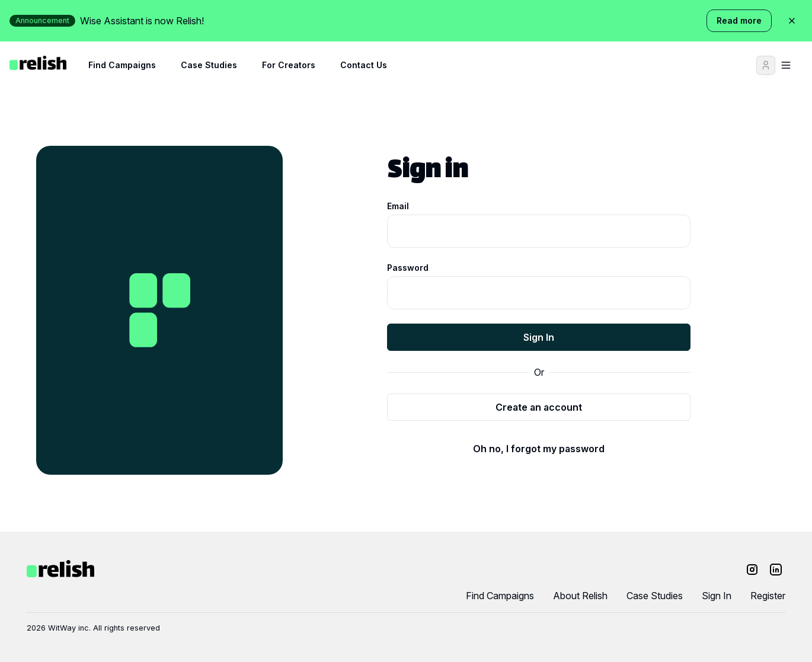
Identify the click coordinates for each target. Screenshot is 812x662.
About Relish (580, 596)
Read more (739, 20)
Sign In (539, 337)
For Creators (289, 65)
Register (768, 596)
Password (408, 268)
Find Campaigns (122, 65)
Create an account (539, 407)
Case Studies (209, 65)
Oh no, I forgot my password (539, 449)
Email (398, 206)
